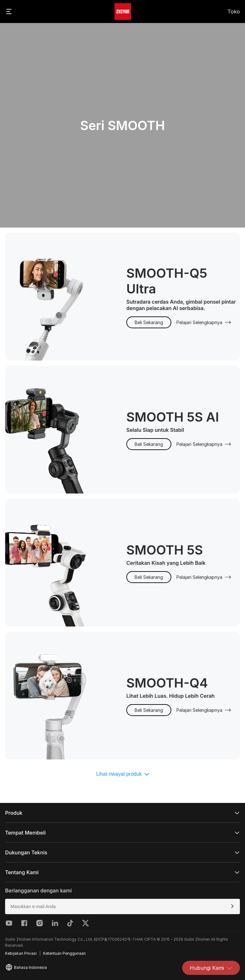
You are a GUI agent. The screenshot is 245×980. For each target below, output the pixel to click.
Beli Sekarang (149, 322)
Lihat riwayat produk (122, 774)
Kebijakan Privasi (21, 953)
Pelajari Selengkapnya (204, 322)
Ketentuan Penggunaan (64, 953)
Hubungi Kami (211, 968)
